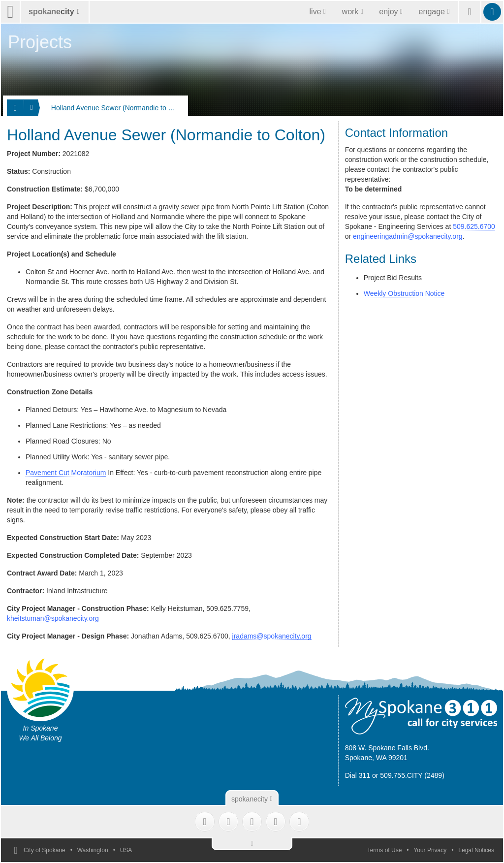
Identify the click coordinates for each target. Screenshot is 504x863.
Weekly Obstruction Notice (404, 293)
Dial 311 (358, 775)
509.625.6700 (474, 226)
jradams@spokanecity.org (272, 636)
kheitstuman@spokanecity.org (53, 618)
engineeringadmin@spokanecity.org (408, 236)
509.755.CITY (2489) (412, 775)
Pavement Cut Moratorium (66, 473)
